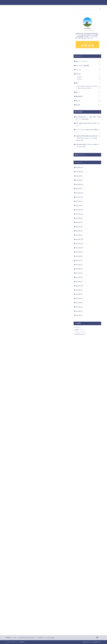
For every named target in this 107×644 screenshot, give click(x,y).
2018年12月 (80, 286)
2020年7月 (79, 222)
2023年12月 (80, 193)
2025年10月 (80, 172)
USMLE (88, 74)
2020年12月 (80, 210)
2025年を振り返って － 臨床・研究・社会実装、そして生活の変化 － (88, 118)
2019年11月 (80, 244)
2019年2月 (79, 277)
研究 (88, 92)
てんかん (88, 70)
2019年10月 (80, 248)
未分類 (88, 105)
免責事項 (22, 642)
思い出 (88, 101)
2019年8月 (79, 256)
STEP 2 (89, 79)
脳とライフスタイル (88, 61)
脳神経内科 (88, 96)
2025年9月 (79, 176)
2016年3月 (79, 307)
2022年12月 (80, 197)
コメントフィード (81, 332)
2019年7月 (79, 260)
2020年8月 (79, 218)
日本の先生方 (24, 104)
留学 (88, 83)
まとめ (19, 113)
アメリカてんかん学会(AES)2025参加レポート (88, 131)
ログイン (78, 327)
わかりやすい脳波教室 (88, 65)
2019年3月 (79, 273)
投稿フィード (79, 330)
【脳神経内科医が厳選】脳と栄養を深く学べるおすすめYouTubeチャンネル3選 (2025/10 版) (88, 138)
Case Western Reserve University (16, 11)
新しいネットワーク (23, 102)
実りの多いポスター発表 (25, 110)
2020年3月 (79, 227)
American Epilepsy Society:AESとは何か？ (31, 88)
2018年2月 (79, 298)
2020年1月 (79, 235)
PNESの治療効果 (25, 98)
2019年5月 (79, 269)
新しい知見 (21, 91)
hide (43, 83)
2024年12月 (80, 184)
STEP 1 (89, 77)
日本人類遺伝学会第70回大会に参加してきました (88, 124)
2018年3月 (79, 294)
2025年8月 (79, 180)
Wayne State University (89, 88)
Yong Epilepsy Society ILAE (28, 106)
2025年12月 (80, 167)
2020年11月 (80, 214)
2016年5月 (79, 303)
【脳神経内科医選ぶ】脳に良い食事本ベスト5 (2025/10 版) (88, 146)
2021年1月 (79, 206)
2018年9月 (79, 290)
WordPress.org (80, 334)
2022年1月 (79, 201)
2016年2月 (79, 311)
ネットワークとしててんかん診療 (29, 93)
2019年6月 (79, 265)
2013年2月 (79, 315)
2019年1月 (79, 282)
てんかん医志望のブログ (54, 2)
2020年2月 (79, 231)
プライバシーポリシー (12, 642)
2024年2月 (79, 189)
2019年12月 (80, 239)
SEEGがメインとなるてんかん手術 (30, 96)
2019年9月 (79, 252)
